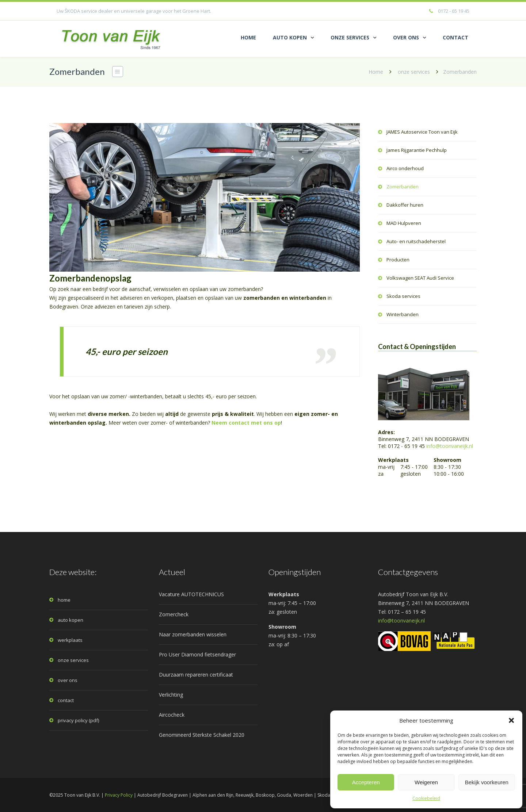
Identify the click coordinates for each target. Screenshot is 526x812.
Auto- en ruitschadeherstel (416, 241)
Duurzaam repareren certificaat (196, 675)
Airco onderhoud (405, 168)
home (64, 600)
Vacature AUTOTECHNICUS (191, 594)
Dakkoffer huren (405, 205)
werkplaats (70, 640)
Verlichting (171, 695)
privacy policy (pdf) (78, 720)
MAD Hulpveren (404, 223)
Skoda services (403, 296)
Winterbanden (403, 314)
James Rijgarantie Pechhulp (417, 150)
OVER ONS (406, 37)
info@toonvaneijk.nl (450, 446)
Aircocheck (172, 715)
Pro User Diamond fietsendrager (197, 654)
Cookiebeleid (426, 798)
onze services (414, 72)
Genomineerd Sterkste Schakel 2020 (202, 735)
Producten (398, 260)
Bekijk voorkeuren (487, 782)
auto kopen (70, 620)
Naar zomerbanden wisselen (193, 634)
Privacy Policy (119, 795)
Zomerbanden (403, 187)
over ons (68, 680)
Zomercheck (174, 614)
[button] (511, 720)
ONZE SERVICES (350, 37)
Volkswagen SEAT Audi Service (420, 278)
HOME (248, 37)
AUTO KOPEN (290, 37)
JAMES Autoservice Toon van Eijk (422, 132)
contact (66, 700)
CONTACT (456, 37)
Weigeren (426, 782)
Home (376, 72)
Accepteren (366, 782)
